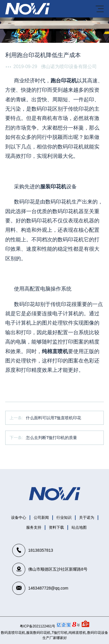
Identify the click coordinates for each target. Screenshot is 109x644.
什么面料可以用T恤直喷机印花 (54, 418)
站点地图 (79, 527)
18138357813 (41, 550)
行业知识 (64, 517)
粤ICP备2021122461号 (38, 626)
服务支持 (34, 527)
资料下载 (56, 527)
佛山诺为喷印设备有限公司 (69, 67)
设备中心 (19, 517)
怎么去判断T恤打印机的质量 (52, 438)
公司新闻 (41, 517)
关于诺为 (87, 517)
